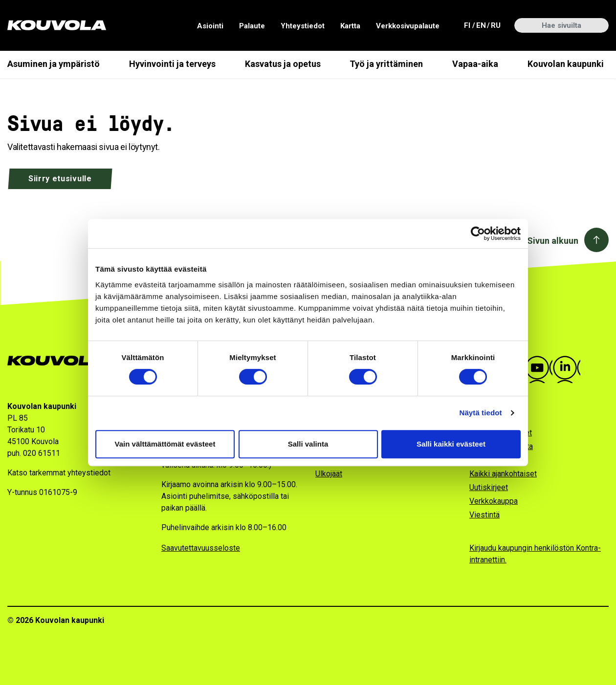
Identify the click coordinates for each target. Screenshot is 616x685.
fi (468, 25)
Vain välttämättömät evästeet (165, 444)
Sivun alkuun (553, 241)
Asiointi (210, 26)
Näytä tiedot (481, 413)
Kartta (350, 26)
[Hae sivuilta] (561, 25)
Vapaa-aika (475, 64)
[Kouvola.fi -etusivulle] (60, 361)
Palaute (252, 26)
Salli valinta (308, 444)
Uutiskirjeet (489, 487)
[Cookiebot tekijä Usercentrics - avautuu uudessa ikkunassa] (478, 234)
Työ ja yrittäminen (386, 64)
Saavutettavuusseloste (201, 548)
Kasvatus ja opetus (283, 64)
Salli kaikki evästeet (451, 444)
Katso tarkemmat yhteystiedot (59, 473)
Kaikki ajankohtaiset (503, 474)
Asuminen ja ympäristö (54, 64)
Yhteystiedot (303, 26)
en (481, 25)
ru (495, 25)
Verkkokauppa (494, 501)
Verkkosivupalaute (408, 26)
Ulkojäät (329, 474)
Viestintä (484, 515)
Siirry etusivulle (60, 179)
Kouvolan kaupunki (566, 64)
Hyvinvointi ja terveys (172, 64)
